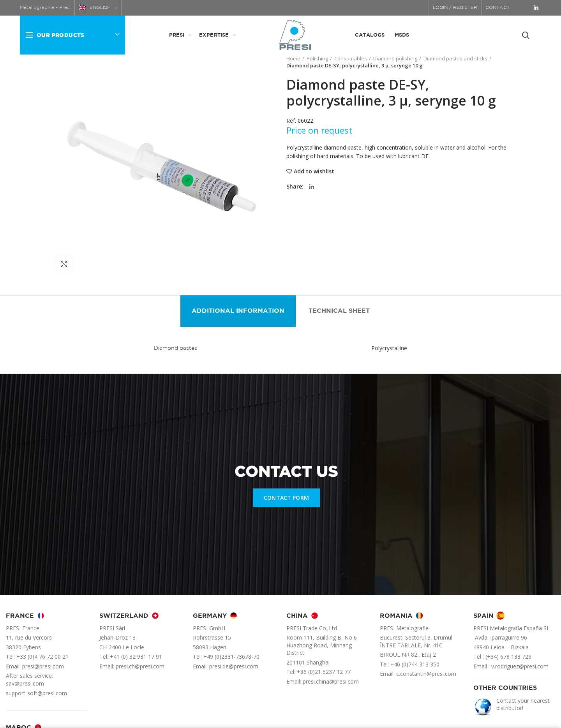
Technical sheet (339, 311)
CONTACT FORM (287, 498)
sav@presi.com (25, 683)
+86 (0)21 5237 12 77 (324, 672)
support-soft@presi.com (36, 693)
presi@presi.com (43, 666)
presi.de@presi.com (234, 666)
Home (293, 58)
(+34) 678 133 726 (508, 657)
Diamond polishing (395, 58)
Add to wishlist (314, 171)
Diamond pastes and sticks (455, 58)
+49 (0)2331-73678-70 (231, 657)
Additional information (238, 311)
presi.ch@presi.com (140, 666)
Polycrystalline (389, 348)
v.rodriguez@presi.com (520, 666)
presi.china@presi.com (331, 681)
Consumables (351, 58)
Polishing (317, 58)
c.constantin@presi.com (426, 674)
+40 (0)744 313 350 (415, 664)
